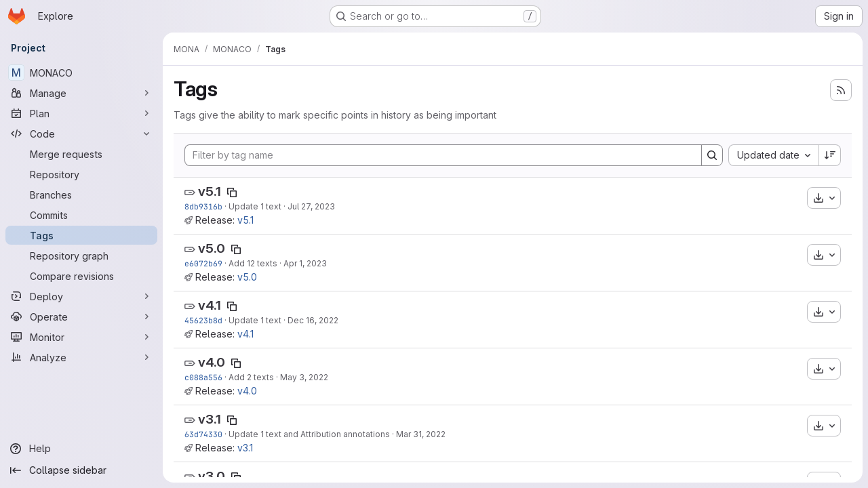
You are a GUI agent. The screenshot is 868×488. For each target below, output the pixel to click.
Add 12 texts (253, 263)
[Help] (81, 449)
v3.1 (210, 419)
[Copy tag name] (232, 192)
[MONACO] (81, 73)
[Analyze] (81, 357)
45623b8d (203, 320)
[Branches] (81, 195)
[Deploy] (81, 296)
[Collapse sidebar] (81, 470)
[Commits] (81, 215)
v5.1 (210, 191)
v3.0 (212, 476)
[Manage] (81, 93)
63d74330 (203, 434)
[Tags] (81, 235)
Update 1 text (255, 206)
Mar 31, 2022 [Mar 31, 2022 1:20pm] (421, 434)
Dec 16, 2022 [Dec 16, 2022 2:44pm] (313, 320)
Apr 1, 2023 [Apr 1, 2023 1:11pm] (305, 263)
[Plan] (81, 113)
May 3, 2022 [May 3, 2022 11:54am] (304, 377)
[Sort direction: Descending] (830, 155)
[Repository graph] (81, 256)
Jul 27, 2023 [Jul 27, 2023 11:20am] (311, 206)
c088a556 (203, 377)
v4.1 (210, 305)
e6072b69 (203, 263)
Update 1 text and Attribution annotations (309, 434)
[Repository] (81, 174)
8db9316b (203, 206)
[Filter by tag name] (443, 155)
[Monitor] (81, 337)
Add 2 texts (251, 377)
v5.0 (212, 248)
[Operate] (81, 317)
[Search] (712, 155)
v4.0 (212, 362)
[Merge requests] (81, 154)
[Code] (81, 134)
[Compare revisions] (81, 276)
